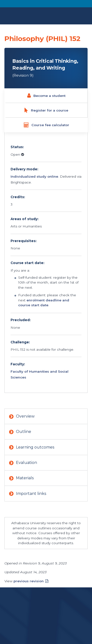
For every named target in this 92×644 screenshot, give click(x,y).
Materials (21, 478)
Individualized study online (34, 176)
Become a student (46, 96)
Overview (22, 417)
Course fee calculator (46, 125)
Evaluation (23, 463)
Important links (28, 494)
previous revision (29, 581)
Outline (20, 432)
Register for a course (46, 110)
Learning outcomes (32, 448)
